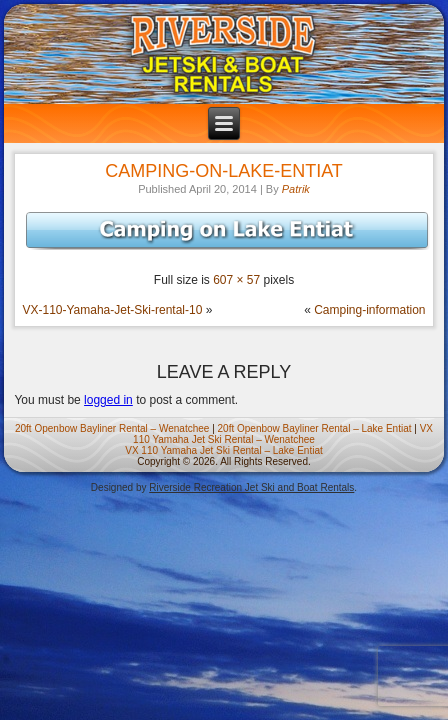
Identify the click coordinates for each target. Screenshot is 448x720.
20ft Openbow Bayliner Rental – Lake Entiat (315, 428)
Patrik (296, 189)
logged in (108, 400)
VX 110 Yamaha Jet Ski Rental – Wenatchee (283, 434)
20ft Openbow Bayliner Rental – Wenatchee (112, 428)
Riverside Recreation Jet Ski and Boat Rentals (251, 487)
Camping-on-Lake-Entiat (224, 171)
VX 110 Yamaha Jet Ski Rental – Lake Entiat (224, 450)
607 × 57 (236, 280)
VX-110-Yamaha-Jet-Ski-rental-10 (112, 310)
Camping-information (369, 310)
